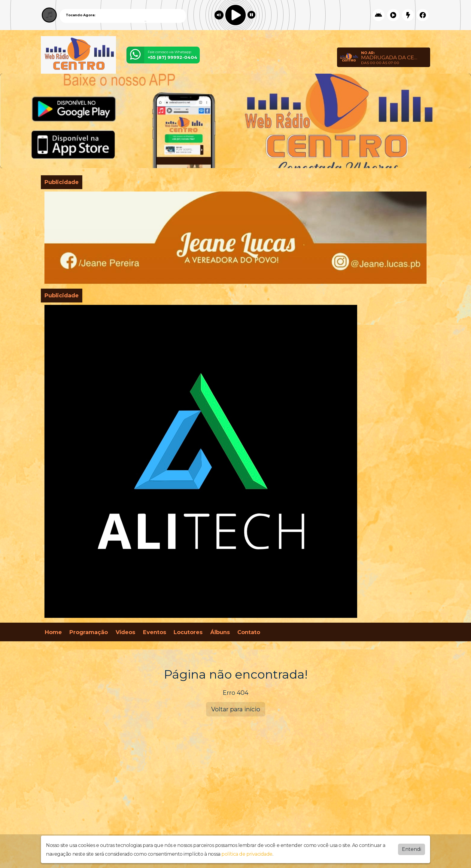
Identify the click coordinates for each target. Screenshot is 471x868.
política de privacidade (247, 854)
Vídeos (125, 632)
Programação (89, 632)
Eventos (155, 632)
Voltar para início (236, 709)
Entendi (412, 849)
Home (53, 632)
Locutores (188, 632)
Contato (249, 632)
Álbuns (220, 632)
